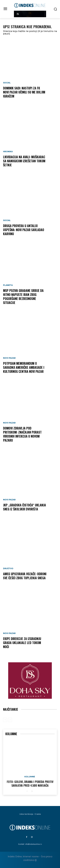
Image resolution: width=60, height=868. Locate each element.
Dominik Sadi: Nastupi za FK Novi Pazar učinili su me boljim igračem (24, 92)
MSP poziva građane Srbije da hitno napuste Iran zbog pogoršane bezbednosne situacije (23, 297)
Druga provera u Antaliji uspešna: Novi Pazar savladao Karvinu (24, 230)
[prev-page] (5, 720)
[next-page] (32, 791)
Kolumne (30, 777)
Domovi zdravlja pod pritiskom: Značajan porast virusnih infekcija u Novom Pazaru (22, 434)
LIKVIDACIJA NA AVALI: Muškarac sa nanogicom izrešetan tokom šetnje (24, 161)
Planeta (8, 285)
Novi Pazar (9, 358)
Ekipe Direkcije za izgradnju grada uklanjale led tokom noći (22, 643)
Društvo (8, 569)
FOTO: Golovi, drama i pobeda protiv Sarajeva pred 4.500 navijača (30, 783)
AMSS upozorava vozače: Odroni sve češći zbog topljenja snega (25, 576)
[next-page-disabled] (10, 720)
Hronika (8, 152)
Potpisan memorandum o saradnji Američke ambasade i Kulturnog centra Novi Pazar (24, 367)
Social (7, 83)
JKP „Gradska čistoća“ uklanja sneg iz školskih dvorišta (25, 507)
